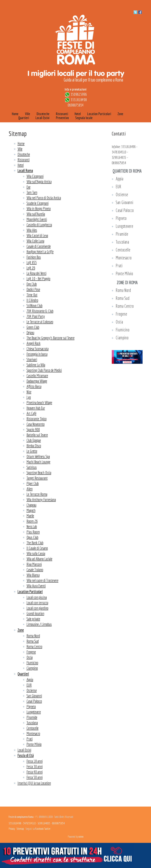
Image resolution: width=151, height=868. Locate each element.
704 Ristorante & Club (40, 311)
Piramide (32, 717)
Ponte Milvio (34, 744)
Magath (31, 510)
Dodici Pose (33, 289)
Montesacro (33, 733)
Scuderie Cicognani (38, 203)
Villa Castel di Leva (37, 235)
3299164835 (119, 157)
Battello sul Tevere (37, 435)
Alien (30, 489)
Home (21, 143)
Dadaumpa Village (37, 381)
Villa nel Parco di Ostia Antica (44, 198)
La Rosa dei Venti (36, 273)
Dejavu (30, 332)
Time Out (32, 295)
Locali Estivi (24, 750)
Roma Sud (33, 641)
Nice (29, 392)
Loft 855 (32, 262)
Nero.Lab (32, 526)
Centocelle (33, 728)
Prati (30, 739)
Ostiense (32, 690)
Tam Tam (32, 192)
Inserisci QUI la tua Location (34, 783)
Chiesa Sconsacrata (38, 349)
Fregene (31, 652)
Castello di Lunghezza (39, 225)
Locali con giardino (37, 608)
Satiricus (32, 467)
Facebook (39, 829)
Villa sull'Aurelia (36, 214)
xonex (81, 837)
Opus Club (32, 537)
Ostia (30, 657)
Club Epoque (34, 440)
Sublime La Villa (36, 365)
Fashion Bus (34, 257)
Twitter (47, 829)
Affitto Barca (34, 386)
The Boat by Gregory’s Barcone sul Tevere (51, 338)
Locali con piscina (37, 597)
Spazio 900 (33, 429)
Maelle (30, 516)
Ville (20, 149)
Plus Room (33, 532)
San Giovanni (34, 696)
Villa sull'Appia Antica (39, 182)
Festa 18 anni (35, 761)
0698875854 (76, 105)
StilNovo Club (34, 305)
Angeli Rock (33, 343)
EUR (29, 685)
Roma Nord (33, 636)
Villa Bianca (33, 575)
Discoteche (24, 154)
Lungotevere (34, 712)
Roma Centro (34, 646)
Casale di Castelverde (39, 246)
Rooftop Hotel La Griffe (40, 252)
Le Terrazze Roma (37, 494)
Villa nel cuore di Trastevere (42, 580)
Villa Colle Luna (35, 241)
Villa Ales (32, 230)
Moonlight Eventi (37, 219)
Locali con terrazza (37, 603)
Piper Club (33, 483)
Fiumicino (32, 663)
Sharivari (32, 359)
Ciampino (32, 668)
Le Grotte (32, 451)
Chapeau (31, 505)
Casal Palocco (34, 701)
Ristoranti (24, 160)
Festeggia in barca (37, 354)
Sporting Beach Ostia (39, 473)
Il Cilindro (32, 300)
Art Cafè (31, 413)
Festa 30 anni (35, 766)
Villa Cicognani (35, 176)
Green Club (33, 327)
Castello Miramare (37, 376)
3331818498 (79, 100)
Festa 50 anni (35, 777)
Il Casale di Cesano (37, 548)
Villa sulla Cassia (36, 553)
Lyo (29, 397)
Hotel (21, 165)
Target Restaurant (37, 478)
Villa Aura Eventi (36, 586)
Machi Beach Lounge (38, 462)
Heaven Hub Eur (36, 408)
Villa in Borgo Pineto (39, 208)
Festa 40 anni (35, 772)
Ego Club (32, 284)
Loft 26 (31, 268)
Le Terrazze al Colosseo (40, 322)
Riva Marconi (34, 564)
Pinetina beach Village (39, 402)
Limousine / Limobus (39, 624)
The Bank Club (35, 543)
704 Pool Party (36, 316)
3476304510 (119, 152)
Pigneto (31, 706)
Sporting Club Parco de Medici (44, 370)
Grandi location (35, 613)
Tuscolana (32, 723)
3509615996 (79, 94)
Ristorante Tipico (37, 419)
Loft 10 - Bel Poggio (38, 279)
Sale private (33, 619)
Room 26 (32, 521)
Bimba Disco (34, 446)
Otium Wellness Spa (38, 456)
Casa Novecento (36, 424)
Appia (30, 679)
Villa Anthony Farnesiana (41, 499)
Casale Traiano (35, 570)
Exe (28, 187)
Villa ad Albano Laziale (39, 559)
